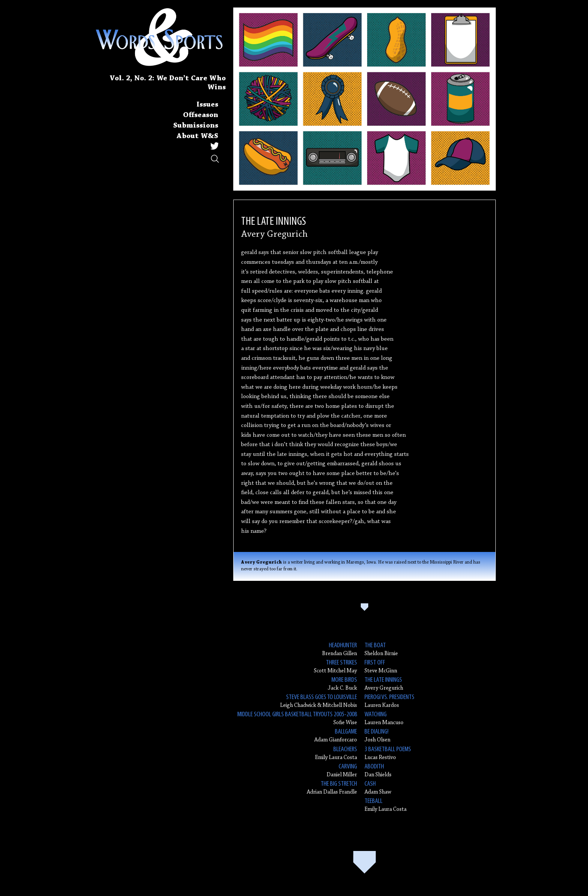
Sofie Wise (297, 718)
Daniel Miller (342, 770)
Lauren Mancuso (384, 718)
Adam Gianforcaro (336, 735)
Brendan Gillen (340, 649)
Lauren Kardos (389, 701)
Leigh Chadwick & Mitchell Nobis (319, 701)
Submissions (196, 126)
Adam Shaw (378, 787)
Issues (207, 105)
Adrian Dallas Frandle (332, 787)
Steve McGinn (381, 666)
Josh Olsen (377, 735)
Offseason (201, 115)
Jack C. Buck (342, 683)
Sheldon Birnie (381, 649)
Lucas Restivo (388, 753)
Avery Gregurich (384, 683)
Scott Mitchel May (335, 666)
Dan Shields (378, 770)
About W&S (197, 136)
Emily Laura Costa (336, 753)
